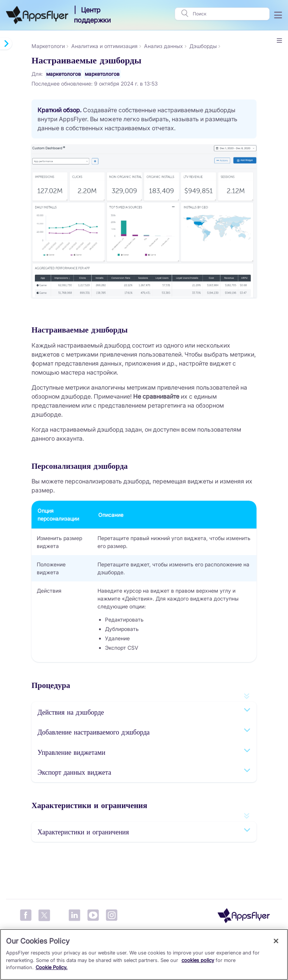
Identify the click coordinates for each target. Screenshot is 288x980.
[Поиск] (229, 14)
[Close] (276, 941)
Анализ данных (163, 46)
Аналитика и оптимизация (104, 46)
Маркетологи (48, 46)
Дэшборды (203, 46)
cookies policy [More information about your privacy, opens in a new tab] (198, 960)
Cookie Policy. (52, 967)
